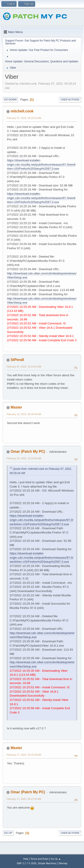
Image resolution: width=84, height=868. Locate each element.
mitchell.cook (22, 111)
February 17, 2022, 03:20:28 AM (24, 755)
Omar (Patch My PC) (28, 451)
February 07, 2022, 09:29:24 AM (24, 118)
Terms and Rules (40, 859)
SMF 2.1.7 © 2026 (27, 863)
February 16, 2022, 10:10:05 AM (24, 458)
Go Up (8, 833)
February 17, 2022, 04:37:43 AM (24, 799)
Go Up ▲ (56, 859)
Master (16, 407)
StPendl (17, 360)
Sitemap (63, 863)
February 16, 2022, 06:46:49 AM (24, 414)
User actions (70, 100)
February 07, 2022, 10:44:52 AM (24, 367)
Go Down (10, 100)
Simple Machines (47, 863)
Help (26, 859)
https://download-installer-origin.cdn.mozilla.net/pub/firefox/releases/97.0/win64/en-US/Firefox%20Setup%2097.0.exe (41, 164)
